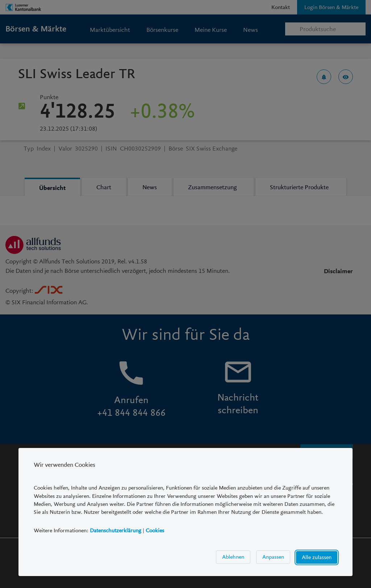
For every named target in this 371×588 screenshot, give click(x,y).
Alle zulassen (317, 558)
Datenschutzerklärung (116, 530)
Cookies (155, 530)
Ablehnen (233, 557)
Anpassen (273, 557)
